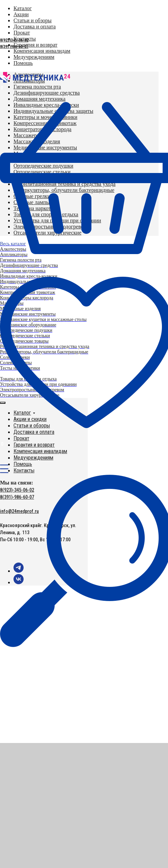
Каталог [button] (22, 413)
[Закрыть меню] (3, 403)
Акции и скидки (30, 419)
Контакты (24, 470)
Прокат (21, 438)
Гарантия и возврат (34, 445)
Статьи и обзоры (32, 426)
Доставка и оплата (34, 432)
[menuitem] (35, 45)
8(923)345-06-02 (14, 40)
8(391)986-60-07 (14, 47)
